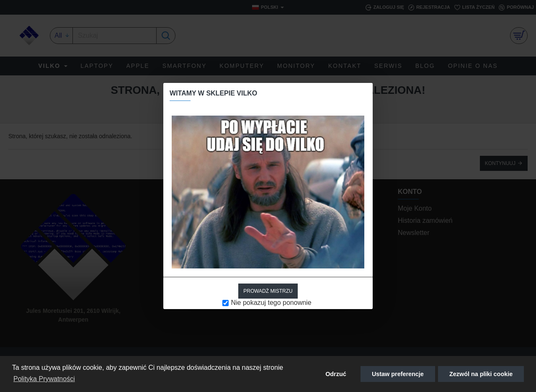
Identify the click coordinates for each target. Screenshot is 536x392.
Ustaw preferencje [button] (398, 374)
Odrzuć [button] (336, 374)
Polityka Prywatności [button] (44, 379)
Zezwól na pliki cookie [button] (481, 374)
